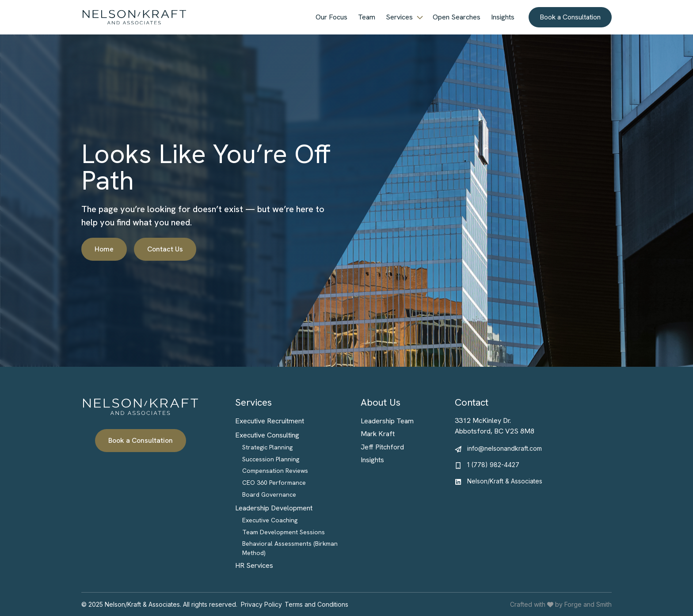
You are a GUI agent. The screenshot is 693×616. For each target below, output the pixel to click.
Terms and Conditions (316, 604)
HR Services (254, 565)
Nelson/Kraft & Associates (505, 481)
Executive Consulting (267, 435)
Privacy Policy (261, 604)
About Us (381, 402)
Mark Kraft (378, 434)
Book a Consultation (570, 17)
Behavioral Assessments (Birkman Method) (290, 548)
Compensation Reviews (275, 471)
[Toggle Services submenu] (420, 17)
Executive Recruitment (270, 421)
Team (367, 17)
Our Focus (331, 17)
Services (399, 17)
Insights (503, 17)
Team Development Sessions (284, 532)
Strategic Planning (267, 447)
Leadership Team (387, 421)
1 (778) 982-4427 (493, 465)
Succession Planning (271, 459)
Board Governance (269, 494)
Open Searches (457, 17)
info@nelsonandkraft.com (505, 448)
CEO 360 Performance (274, 483)
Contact (472, 402)
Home (104, 249)
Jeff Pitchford (382, 447)
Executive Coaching (270, 520)
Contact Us (165, 249)
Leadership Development (274, 508)
